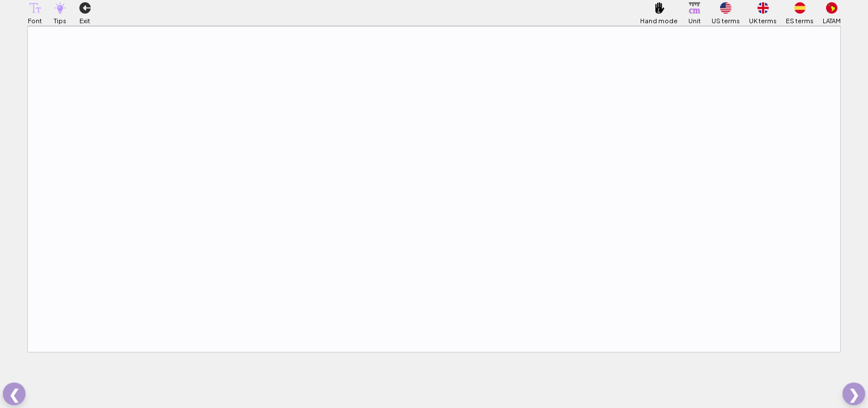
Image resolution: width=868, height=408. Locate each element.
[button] (35, 8)
